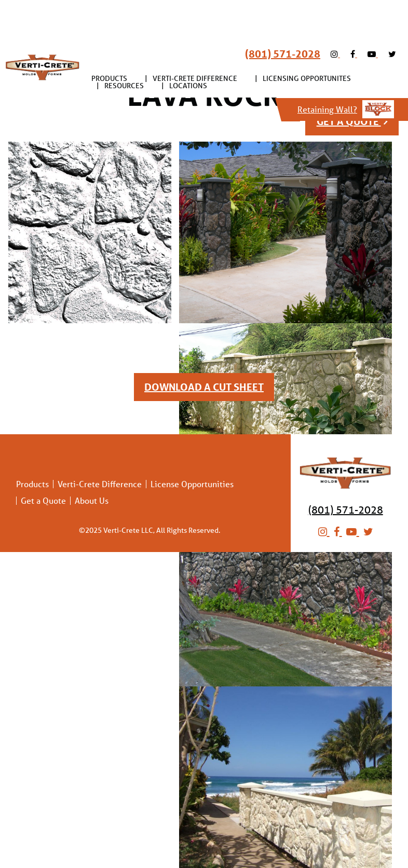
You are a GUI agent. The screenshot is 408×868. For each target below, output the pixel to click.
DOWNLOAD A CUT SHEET (204, 387)
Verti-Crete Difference (195, 40)
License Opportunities (192, 484)
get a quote (352, 121)
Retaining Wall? (346, 71)
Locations (188, 48)
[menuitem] (109, 40)
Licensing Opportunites (307, 40)
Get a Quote (43, 501)
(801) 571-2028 (283, 16)
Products (109, 40)
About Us (92, 501)
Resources (124, 48)
